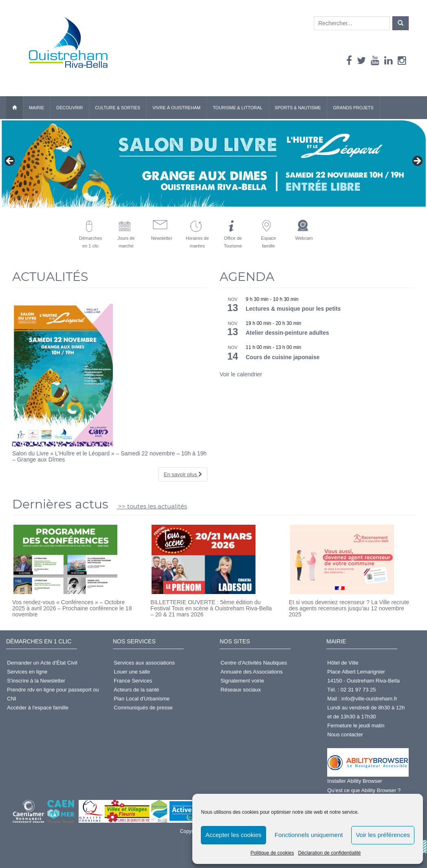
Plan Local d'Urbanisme (142, 699)
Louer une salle (132, 672)
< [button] (10, 161)
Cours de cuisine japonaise (283, 357)
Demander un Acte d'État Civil (42, 663)
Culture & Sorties (118, 108)
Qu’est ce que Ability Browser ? (364, 790)
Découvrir (69, 108)
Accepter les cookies (233, 835)
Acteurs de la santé (136, 690)
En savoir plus (183, 474)
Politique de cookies (272, 853)
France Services (133, 681)
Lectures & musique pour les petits (293, 309)
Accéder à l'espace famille (38, 708)
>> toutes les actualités (152, 506)
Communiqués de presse (143, 708)
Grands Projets (353, 108)
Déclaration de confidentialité (329, 853)
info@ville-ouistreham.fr (369, 699)
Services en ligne (27, 672)
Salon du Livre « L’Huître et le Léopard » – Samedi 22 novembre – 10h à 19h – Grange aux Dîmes (109, 456)
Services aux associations (144, 663)
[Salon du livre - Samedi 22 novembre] (213, 163)
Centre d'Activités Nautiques (254, 663)
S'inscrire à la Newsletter (36, 681)
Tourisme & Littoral (238, 108)
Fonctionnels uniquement (309, 835)
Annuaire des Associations (251, 672)
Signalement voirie (242, 681)
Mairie (36, 108)
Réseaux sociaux (241, 690)
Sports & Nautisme (298, 108)
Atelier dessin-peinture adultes (287, 333)
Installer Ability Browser (354, 781)
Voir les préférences (383, 835)
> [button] (417, 161)
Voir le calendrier (241, 374)
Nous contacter (345, 734)
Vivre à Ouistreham (176, 108)
